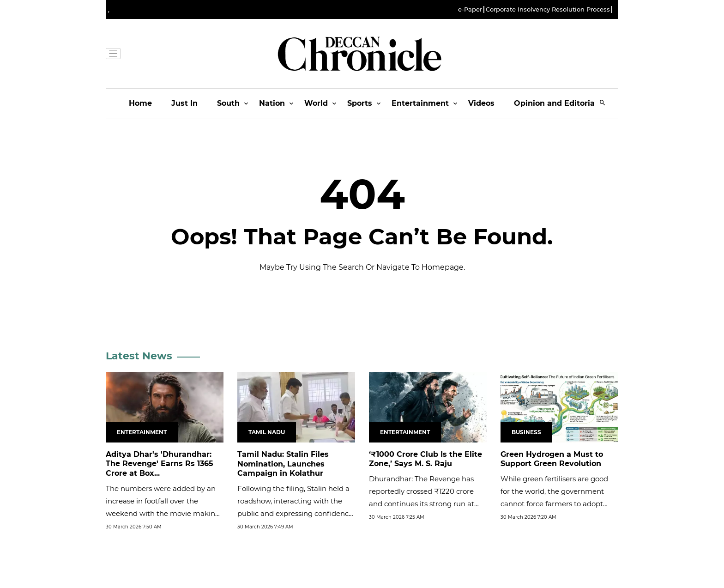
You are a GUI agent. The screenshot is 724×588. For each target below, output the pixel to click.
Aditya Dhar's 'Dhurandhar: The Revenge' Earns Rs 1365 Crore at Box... (160, 464)
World (316, 103)
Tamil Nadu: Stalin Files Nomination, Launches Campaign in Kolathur (283, 464)
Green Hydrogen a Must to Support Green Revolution (552, 459)
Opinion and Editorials (558, 103)
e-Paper (470, 9)
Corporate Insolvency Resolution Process (548, 9)
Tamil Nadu (267, 432)
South (228, 103)
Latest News (139, 356)
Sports (360, 103)
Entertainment (420, 103)
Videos (481, 103)
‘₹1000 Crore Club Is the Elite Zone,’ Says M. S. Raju (425, 459)
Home (140, 103)
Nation (272, 103)
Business (526, 432)
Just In (184, 103)
